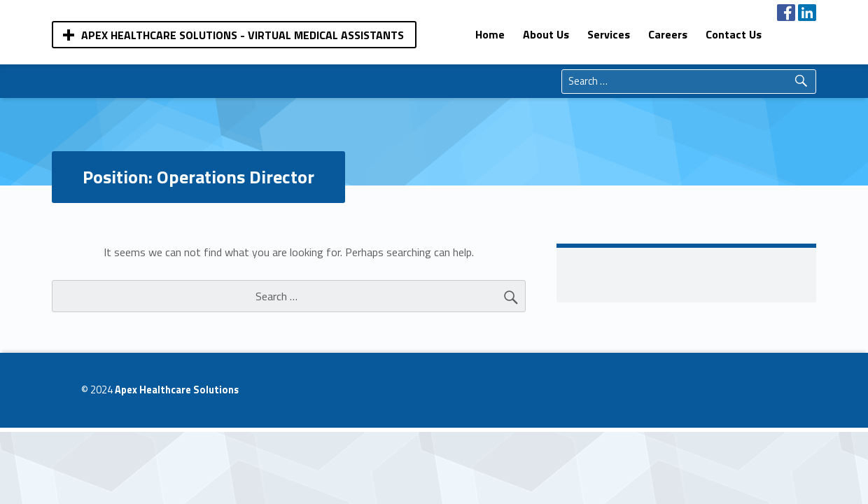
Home (490, 34)
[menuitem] (490, 34)
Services (609, 34)
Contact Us (734, 34)
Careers (668, 34)
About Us (546, 34)
